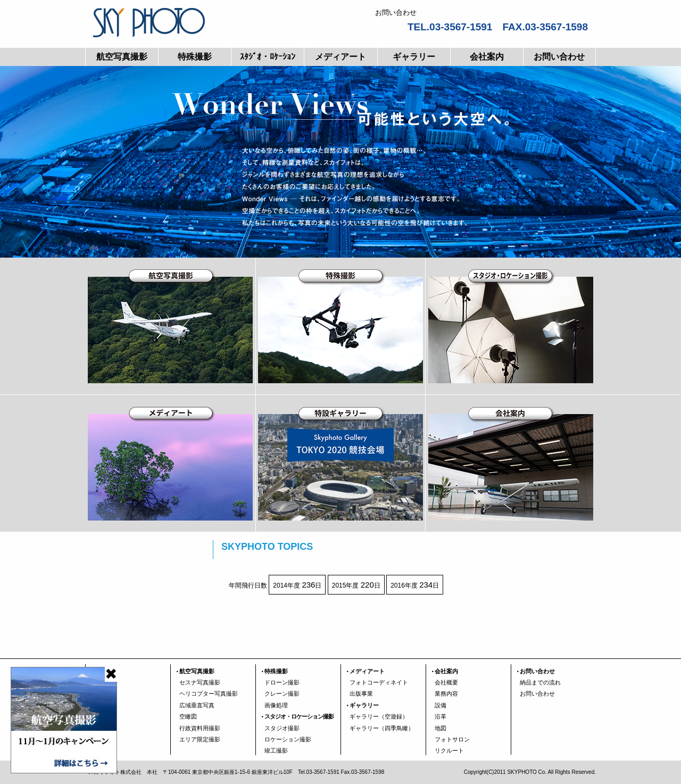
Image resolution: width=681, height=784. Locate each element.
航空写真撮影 (122, 57)
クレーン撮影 (282, 694)
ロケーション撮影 (288, 739)
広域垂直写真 (197, 705)
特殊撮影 (195, 57)
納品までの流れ (540, 682)
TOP (100, 671)
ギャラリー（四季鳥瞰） (382, 728)
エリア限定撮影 (200, 739)
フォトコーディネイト (379, 682)
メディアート (340, 57)
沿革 (441, 716)
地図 (441, 728)
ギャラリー (414, 57)
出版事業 (361, 694)
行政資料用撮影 (200, 728)
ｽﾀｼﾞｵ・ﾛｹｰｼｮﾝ (268, 57)
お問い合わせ (559, 57)
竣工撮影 (276, 750)
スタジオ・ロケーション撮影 (299, 716)
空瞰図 (188, 716)
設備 (441, 705)
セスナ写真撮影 (200, 682)
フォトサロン (452, 739)
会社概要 (446, 682)
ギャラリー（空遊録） (379, 716)
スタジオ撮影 (282, 728)
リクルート (449, 750)
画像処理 (276, 705)
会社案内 (487, 57)
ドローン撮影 (282, 682)
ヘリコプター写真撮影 (209, 694)
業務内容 (446, 694)
